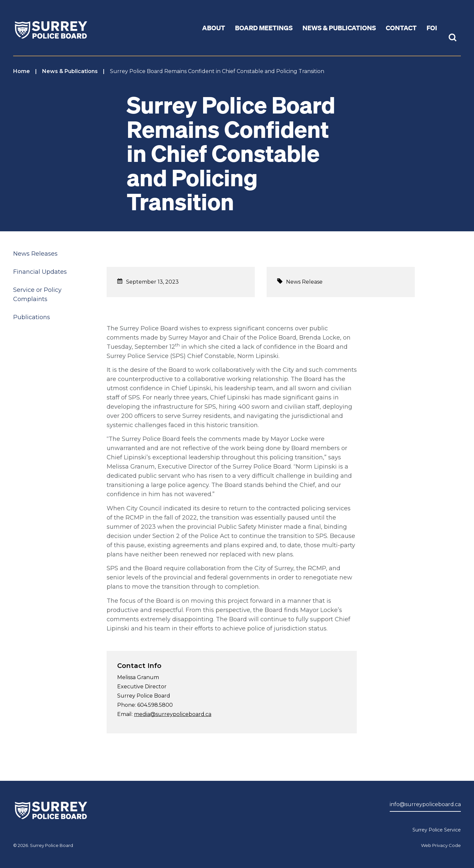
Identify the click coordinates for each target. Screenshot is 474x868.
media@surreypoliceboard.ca (173, 714)
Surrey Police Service (437, 830)
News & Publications (70, 71)
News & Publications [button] (339, 28)
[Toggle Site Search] (453, 38)
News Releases (35, 254)
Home (22, 71)
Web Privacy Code (441, 845)
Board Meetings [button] (264, 28)
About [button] (214, 28)
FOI (432, 28)
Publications (32, 317)
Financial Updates (40, 272)
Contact (401, 28)
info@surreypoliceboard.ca (425, 804)
